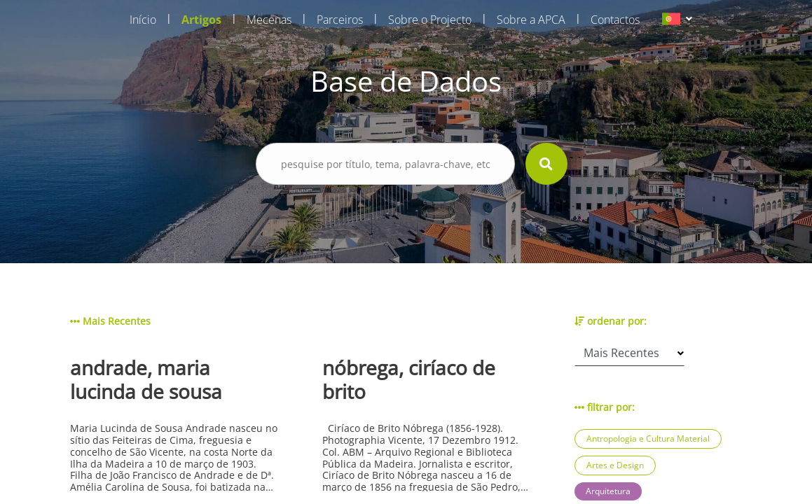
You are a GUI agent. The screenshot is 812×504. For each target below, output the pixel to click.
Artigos (201, 20)
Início (143, 20)
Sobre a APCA (531, 20)
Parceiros (340, 20)
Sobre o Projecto (430, 20)
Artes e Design (615, 465)
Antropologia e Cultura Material (648, 439)
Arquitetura (608, 491)
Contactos (615, 20)
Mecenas (269, 20)
